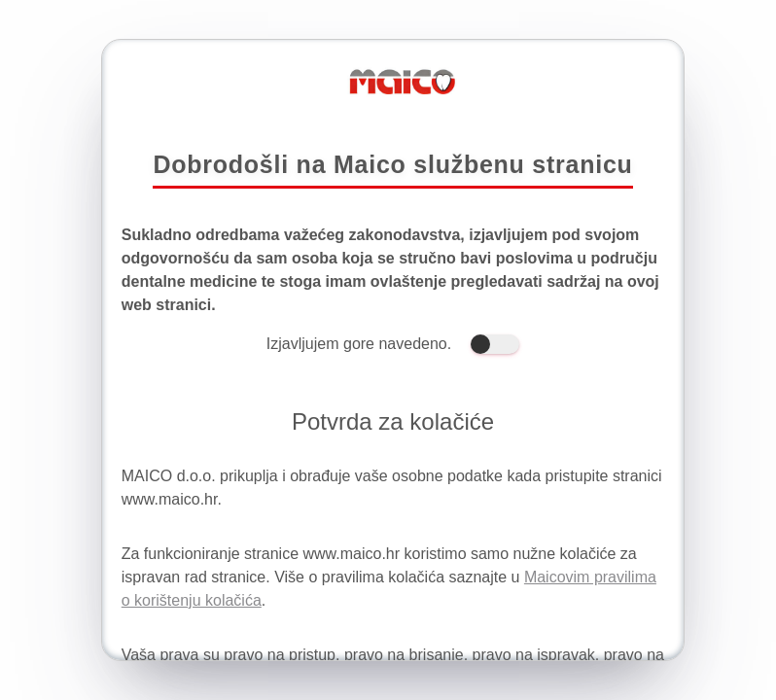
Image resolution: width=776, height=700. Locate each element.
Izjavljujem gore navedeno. (393, 344)
